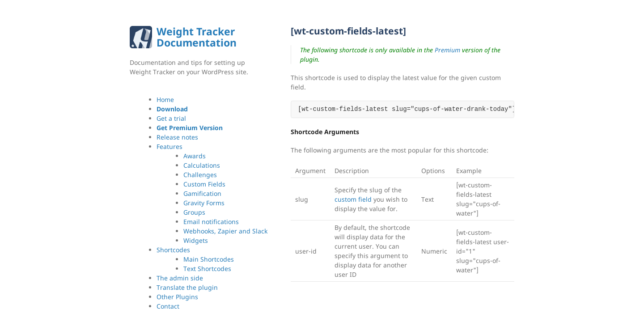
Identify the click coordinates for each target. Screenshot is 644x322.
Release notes (177, 137)
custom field (353, 199)
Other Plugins (177, 297)
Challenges (200, 175)
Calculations (202, 165)
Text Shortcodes (207, 269)
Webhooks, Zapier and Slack (225, 231)
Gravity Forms (204, 203)
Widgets (196, 240)
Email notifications (211, 222)
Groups (194, 212)
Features (169, 146)
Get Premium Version (190, 128)
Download (172, 109)
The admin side (180, 278)
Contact (168, 306)
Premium (447, 50)
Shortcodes (173, 250)
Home (165, 100)
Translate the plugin (187, 287)
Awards (195, 156)
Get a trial (171, 118)
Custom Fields (204, 184)
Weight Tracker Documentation (197, 37)
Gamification (202, 193)
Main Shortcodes (209, 259)
